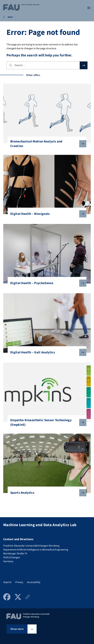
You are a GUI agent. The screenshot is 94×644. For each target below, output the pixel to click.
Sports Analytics (46, 493)
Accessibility (34, 582)
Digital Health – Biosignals (46, 214)
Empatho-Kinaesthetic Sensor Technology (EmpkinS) (46, 422)
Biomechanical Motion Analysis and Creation (46, 144)
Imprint (7, 582)
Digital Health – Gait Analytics (46, 352)
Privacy (19, 582)
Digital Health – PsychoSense (46, 283)
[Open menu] (89, 8)
